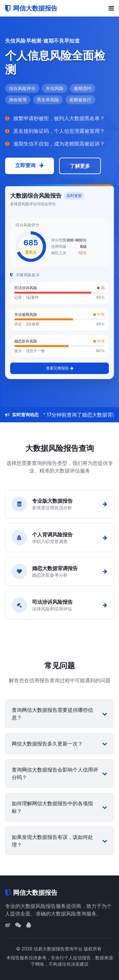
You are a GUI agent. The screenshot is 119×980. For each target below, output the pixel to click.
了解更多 (80, 166)
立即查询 (30, 165)
